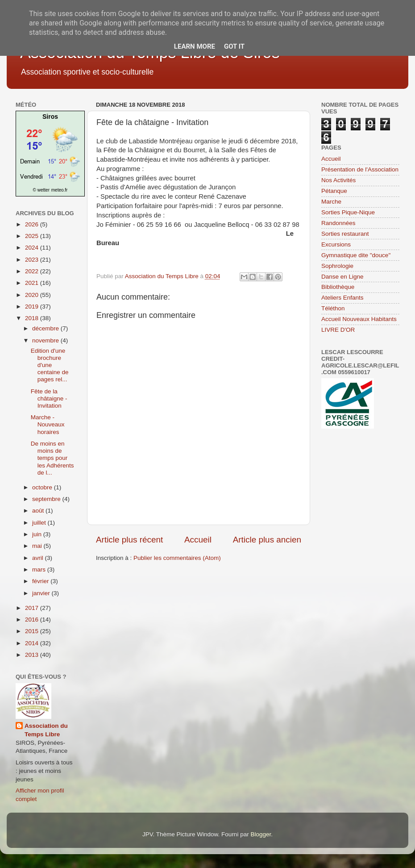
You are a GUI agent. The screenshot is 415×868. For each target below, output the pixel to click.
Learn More (195, 46)
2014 (33, 643)
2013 (33, 655)
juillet (40, 523)
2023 (33, 260)
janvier (42, 593)
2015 (33, 631)
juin (38, 534)
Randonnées (338, 223)
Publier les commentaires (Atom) (177, 558)
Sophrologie (337, 266)
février (41, 581)
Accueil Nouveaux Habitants (359, 319)
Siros (50, 117)
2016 (33, 620)
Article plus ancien (267, 540)
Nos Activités (338, 180)
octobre (43, 487)
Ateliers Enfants (342, 298)
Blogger (261, 834)
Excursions (336, 244)
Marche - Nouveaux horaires (48, 424)
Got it (234, 46)
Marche (331, 202)
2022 (33, 271)
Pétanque (334, 191)
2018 (33, 318)
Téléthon (333, 308)
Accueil (198, 540)
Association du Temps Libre (46, 730)
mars (40, 570)
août (39, 511)
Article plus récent (129, 540)
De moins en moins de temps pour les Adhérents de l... (52, 458)
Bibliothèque (338, 287)
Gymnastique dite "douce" (356, 255)
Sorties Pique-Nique (348, 212)
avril (39, 558)
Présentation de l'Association (360, 169)
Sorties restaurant (345, 234)
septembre (47, 499)
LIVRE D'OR (338, 330)
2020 (33, 295)
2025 (33, 236)
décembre (46, 328)
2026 (33, 224)
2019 (33, 307)
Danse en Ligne (342, 277)
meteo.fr (60, 190)
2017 (33, 608)
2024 (33, 248)
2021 (33, 283)
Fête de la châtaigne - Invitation (49, 399)
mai (38, 546)
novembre (46, 340)
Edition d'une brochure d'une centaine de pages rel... (50, 365)
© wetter (41, 190)
